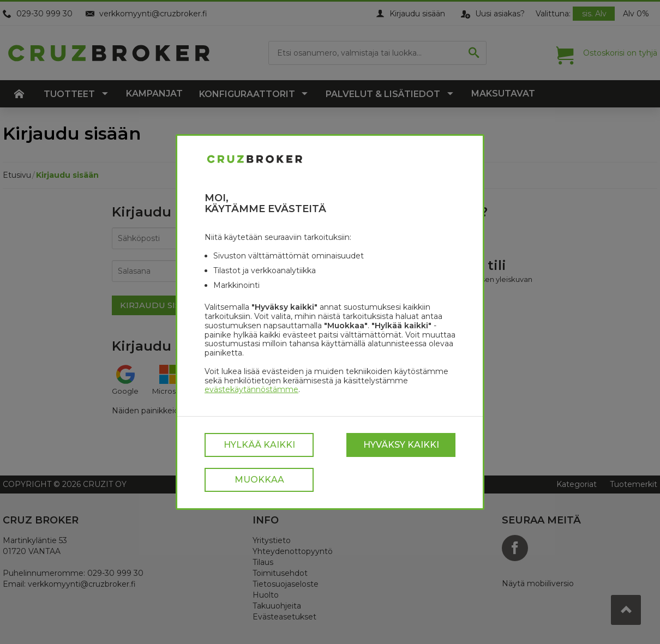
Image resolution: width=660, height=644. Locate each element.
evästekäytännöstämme (251, 390)
